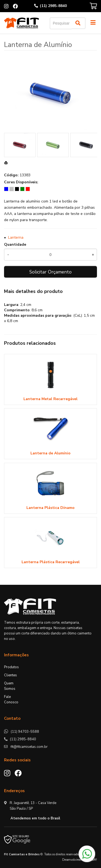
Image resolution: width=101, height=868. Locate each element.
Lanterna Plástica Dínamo (50, 508)
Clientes (11, 675)
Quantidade (15, 244)
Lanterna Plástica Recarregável (51, 562)
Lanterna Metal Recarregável (50, 399)
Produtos (11, 667)
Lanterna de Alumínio (50, 453)
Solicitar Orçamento (50, 272)
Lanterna (16, 237)
